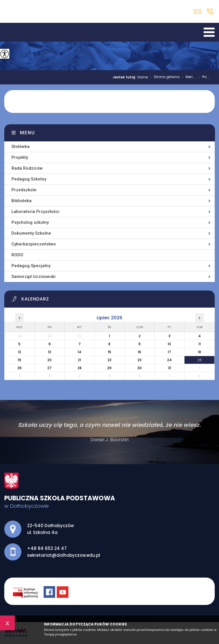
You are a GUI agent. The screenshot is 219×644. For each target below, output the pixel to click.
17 (169, 352)
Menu (28, 133)
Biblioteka (22, 201)
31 (170, 368)
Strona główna (164, 77)
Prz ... (203, 77)
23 (139, 360)
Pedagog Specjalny (31, 266)
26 (20, 368)
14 (79, 352)
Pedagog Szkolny (29, 179)
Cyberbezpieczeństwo (34, 244)
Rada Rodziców (27, 168)
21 (79, 360)
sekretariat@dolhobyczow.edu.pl (197, 12)
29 (109, 368)
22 (109, 360)
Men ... (188, 77)
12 (20, 352)
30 (140, 368)
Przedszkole (24, 190)
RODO (17, 255)
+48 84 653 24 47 (210, 11)
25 (200, 360)
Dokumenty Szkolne (31, 233)
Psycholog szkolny (30, 222)
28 (80, 368)
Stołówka (21, 147)
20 (49, 360)
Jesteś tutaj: (125, 77)
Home (143, 77)
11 (200, 344)
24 (169, 360)
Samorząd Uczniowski (34, 277)
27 (49, 368)
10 (169, 344)
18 (199, 352)
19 (19, 360)
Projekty (20, 157)
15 (109, 352)
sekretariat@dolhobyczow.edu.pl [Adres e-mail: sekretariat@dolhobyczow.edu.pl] (64, 555)
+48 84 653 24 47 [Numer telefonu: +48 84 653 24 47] (47, 548)
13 (49, 352)
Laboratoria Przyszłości (35, 212)
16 (139, 352)
